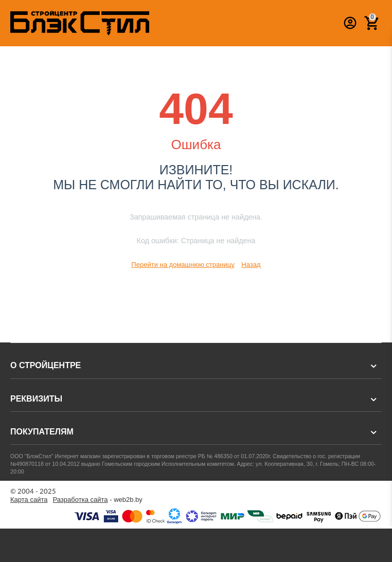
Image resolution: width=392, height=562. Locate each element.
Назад (251, 265)
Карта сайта (29, 500)
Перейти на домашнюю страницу (183, 265)
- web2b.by (98, 500)
